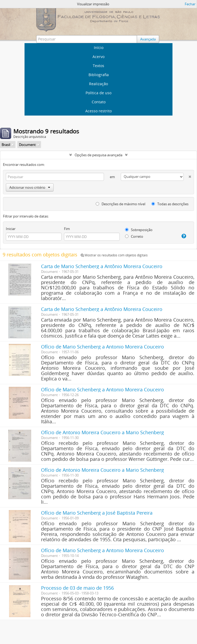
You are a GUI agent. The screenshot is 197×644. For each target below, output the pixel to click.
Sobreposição (139, 230)
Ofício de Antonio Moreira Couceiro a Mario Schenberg (102, 432)
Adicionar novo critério (30, 187)
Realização (98, 84)
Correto (134, 236)
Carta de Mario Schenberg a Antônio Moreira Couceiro (102, 266)
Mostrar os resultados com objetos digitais (114, 255)
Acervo (98, 57)
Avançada (148, 39)
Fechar (190, 4)
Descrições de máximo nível (120, 204)
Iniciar (11, 229)
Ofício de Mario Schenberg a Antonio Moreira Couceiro (102, 347)
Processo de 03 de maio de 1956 (77, 588)
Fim (67, 229)
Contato (99, 102)
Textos (98, 66)
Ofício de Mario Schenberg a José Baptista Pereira (97, 513)
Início (99, 48)
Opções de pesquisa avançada (98, 155)
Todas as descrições (170, 204)
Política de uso (98, 93)
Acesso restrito (98, 111)
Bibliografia (99, 75)
